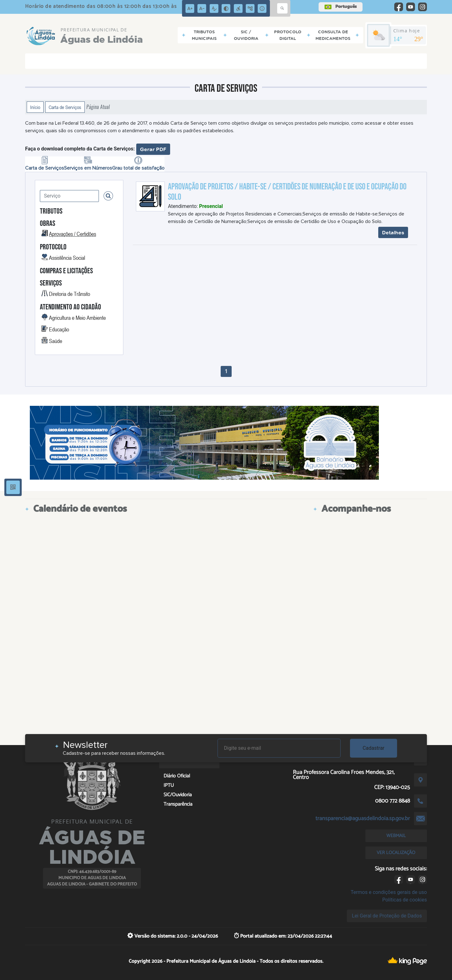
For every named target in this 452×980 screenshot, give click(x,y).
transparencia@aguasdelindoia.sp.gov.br (363, 819)
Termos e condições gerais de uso (389, 892)
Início (35, 107)
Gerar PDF (153, 149)
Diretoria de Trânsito (70, 294)
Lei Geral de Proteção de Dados (387, 916)
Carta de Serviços (65, 107)
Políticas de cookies (405, 900)
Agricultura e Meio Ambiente (77, 318)
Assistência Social (67, 258)
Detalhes (393, 232)
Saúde (56, 341)
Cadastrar (374, 748)
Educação (59, 329)
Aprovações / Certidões (73, 234)
